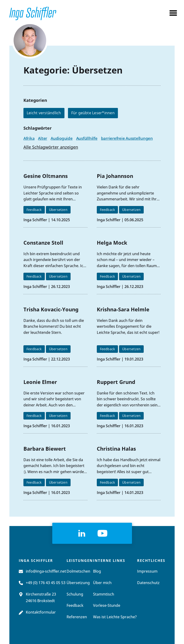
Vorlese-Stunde (107, 606)
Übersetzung (78, 583)
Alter (43, 138)
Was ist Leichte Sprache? (115, 617)
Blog (97, 571)
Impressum (147, 571)
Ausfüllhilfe (87, 138)
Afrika (29, 138)
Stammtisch (104, 594)
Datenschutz (148, 583)
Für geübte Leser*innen (93, 113)
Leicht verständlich (44, 113)
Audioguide (62, 138)
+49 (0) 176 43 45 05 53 (46, 583)
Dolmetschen (78, 571)
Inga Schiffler (35, 220)
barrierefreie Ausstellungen (127, 138)
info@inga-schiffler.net (46, 571)
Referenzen (77, 617)
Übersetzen (58, 210)
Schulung (75, 594)
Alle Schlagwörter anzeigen (51, 147)
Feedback (34, 210)
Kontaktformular (41, 612)
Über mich (102, 583)
